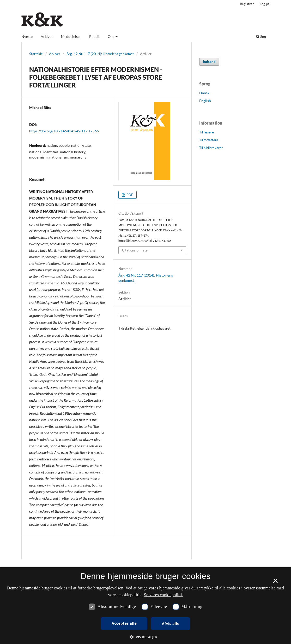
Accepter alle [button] (124, 623)
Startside (36, 54)
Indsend (209, 62)
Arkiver (47, 36)
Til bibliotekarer (211, 148)
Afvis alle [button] (171, 623)
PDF (129, 195)
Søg (261, 36)
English (205, 101)
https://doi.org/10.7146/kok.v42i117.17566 (64, 131)
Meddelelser (71, 36)
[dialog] (145, 606)
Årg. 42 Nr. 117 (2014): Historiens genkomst (100, 54)
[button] (145, 637)
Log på (265, 4)
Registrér (247, 4)
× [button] (275, 583)
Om (111, 36)
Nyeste (27, 36)
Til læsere (207, 132)
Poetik (94, 36)
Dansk (204, 93)
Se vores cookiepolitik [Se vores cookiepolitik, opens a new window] (163, 595)
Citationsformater (135, 250)
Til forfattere (209, 140)
